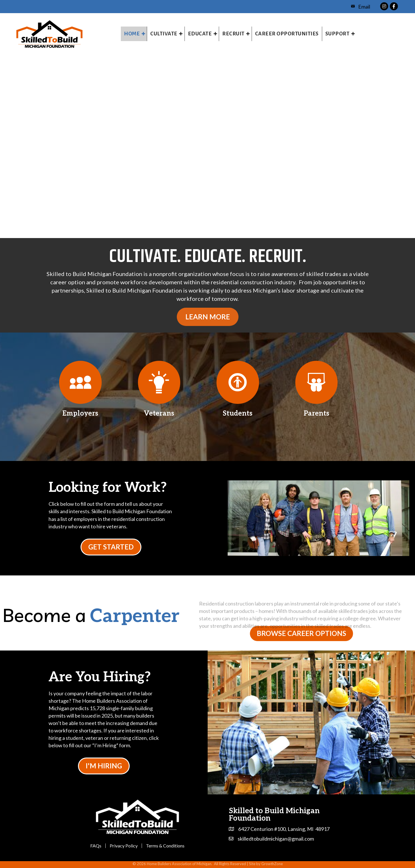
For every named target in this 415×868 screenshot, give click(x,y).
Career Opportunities (287, 34)
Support (337, 34)
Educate (200, 34)
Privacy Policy (124, 846)
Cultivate (164, 34)
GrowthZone (272, 864)
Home (132, 34)
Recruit (233, 34)
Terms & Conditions (165, 846)
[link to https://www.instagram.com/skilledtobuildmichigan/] (384, 6)
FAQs (96, 846)
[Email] (359, 7)
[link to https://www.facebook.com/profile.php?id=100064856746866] (394, 6)
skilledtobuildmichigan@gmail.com (276, 839)
